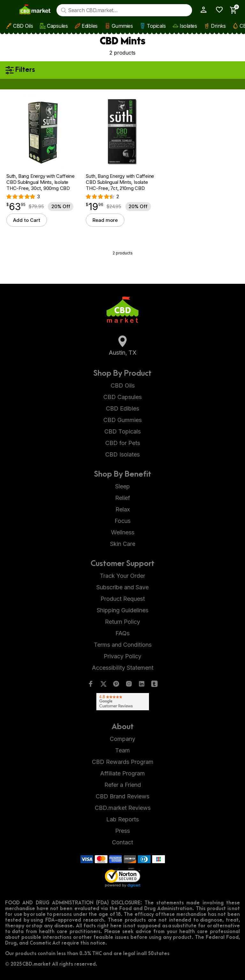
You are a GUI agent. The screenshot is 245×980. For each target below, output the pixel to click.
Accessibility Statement (123, 668)
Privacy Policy (122, 656)
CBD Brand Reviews (122, 796)
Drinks (218, 26)
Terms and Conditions (123, 645)
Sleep (122, 486)
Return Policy (122, 622)
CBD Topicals (122, 431)
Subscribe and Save (122, 587)
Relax (123, 509)
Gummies (122, 26)
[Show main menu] (11, 10)
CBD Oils (23, 26)
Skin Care (123, 544)
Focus (122, 521)
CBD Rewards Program (123, 762)
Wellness (123, 532)
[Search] (64, 10)
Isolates (188, 26)
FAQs (122, 633)
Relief (123, 498)
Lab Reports (122, 819)
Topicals (156, 26)
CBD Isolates (122, 454)
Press (122, 831)
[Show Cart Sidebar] (232, 10)
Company (122, 739)
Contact (122, 842)
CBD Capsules (122, 397)
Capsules (57, 26)
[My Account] (201, 10)
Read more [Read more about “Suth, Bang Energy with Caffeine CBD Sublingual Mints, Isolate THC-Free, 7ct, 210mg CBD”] (105, 220)
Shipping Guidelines (122, 610)
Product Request (123, 599)
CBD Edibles (122, 408)
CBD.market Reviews (123, 808)
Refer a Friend (123, 785)
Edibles (90, 26)
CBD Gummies (122, 420)
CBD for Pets (123, 443)
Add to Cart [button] (27, 220)
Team (122, 750)
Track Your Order (122, 576)
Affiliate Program (122, 773)
